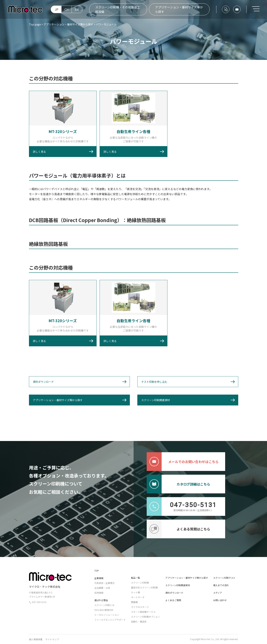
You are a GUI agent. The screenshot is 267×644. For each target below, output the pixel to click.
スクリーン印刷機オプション (145, 617)
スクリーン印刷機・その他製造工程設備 (118, 9)
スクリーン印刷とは (104, 605)
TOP (97, 571)
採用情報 (99, 593)
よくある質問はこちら (178, 529)
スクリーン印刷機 (140, 583)
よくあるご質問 (173, 600)
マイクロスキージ (140, 607)
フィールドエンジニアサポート (110, 620)
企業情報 (99, 578)
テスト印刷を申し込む (154, 382)
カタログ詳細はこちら (178, 484)
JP (57, 9)
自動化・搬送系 (139, 621)
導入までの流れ (221, 585)
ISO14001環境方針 (104, 610)
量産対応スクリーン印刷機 (144, 587)
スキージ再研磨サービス (143, 612)
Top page (35, 24)
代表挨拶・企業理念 (104, 583)
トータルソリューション (107, 615)
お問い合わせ (220, 600)
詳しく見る (39, 152)
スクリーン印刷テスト (224, 578)
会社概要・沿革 (102, 588)
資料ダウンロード (43, 382)
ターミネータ (138, 597)
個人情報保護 (36, 639)
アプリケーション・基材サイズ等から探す (179, 9)
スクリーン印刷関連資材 (156, 400)
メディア (218, 593)
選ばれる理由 (101, 600)
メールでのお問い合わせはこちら (183, 462)
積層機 (134, 602)
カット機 (135, 592)
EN (77, 9)
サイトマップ (52, 639)
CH (67, 9)
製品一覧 (135, 578)
